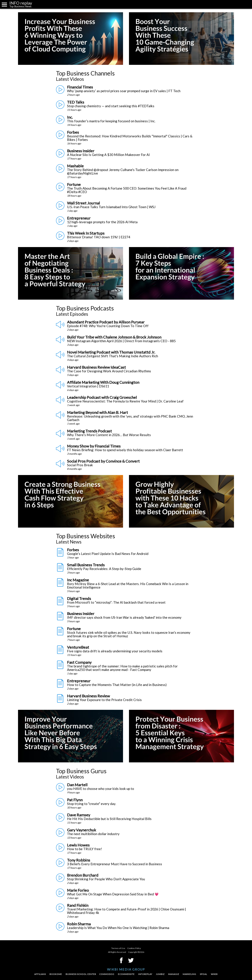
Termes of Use (118, 948)
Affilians (40, 974)
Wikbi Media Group (126, 969)
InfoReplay (145, 974)
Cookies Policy (134, 948)
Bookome (56, 974)
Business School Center (81, 974)
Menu (4, 4)
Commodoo (107, 974)
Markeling (189, 974)
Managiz (174, 974)
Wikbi (214, 974)
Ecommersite (126, 974)
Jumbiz (160, 974)
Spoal (204, 974)
